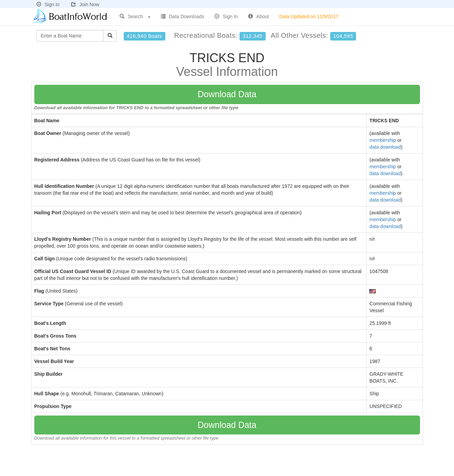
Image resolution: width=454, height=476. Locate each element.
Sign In (48, 4)
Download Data (227, 94)
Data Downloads (183, 16)
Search (135, 16)
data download (385, 147)
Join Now (85, 4)
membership (383, 140)
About (259, 16)
